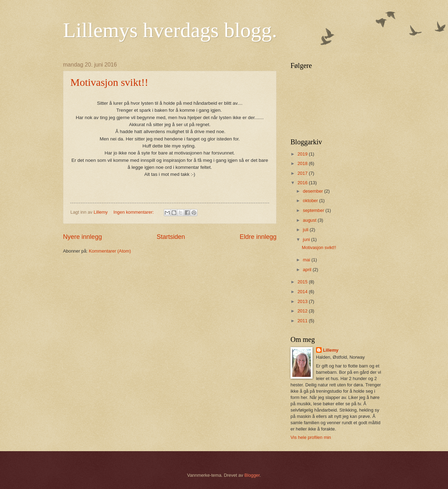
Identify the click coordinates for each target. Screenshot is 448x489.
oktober (311, 201)
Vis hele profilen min (311, 437)
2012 (303, 311)
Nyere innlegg (82, 237)
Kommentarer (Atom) (110, 251)
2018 (303, 163)
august (310, 220)
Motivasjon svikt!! (109, 82)
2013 (303, 301)
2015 (303, 282)
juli (306, 230)
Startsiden (171, 237)
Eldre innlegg (258, 237)
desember (313, 191)
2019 (303, 154)
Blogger (252, 475)
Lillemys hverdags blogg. (170, 30)
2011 (303, 321)
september (314, 210)
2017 (303, 173)
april (308, 270)
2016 (303, 183)
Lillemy (331, 350)
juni (307, 239)
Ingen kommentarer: (134, 212)
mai (307, 260)
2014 (303, 292)
